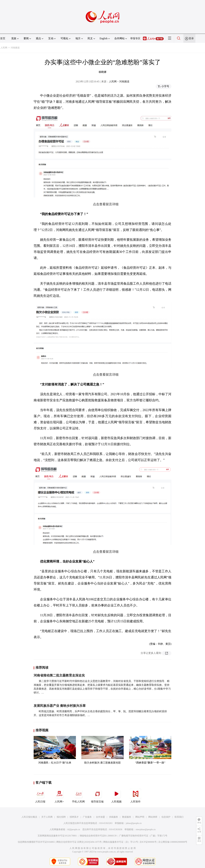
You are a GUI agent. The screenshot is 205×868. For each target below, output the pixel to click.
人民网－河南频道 (119, 81)
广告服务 (87, 817)
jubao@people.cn (134, 823)
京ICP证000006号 (148, 842)
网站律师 (153, 817)
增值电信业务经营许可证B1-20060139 (98, 836)
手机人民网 (78, 796)
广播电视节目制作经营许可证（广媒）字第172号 (143, 836)
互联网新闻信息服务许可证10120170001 (57, 836)
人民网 (4, 48)
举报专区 (135, 38)
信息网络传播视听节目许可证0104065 (36, 842)
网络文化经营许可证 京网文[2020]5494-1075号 (79, 842)
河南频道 (15, 48)
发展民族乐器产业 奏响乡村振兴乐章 (60, 706)
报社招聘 (61, 817)
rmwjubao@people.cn (146, 829)
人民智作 (135, 796)
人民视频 (116, 796)
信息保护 (166, 817)
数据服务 (127, 817)
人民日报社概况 (29, 817)
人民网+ (59, 796)
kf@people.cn (74, 829)
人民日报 (40, 796)
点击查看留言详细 (106, 375)
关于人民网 (47, 817)
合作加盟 (100, 817)
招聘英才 (74, 817)
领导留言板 (97, 796)
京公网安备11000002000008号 (173, 842)
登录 (191, 38)
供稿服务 (114, 817)
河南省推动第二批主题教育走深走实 (59, 675)
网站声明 (140, 817)
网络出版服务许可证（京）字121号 (121, 842)
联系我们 (179, 817)
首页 (3, 38)
